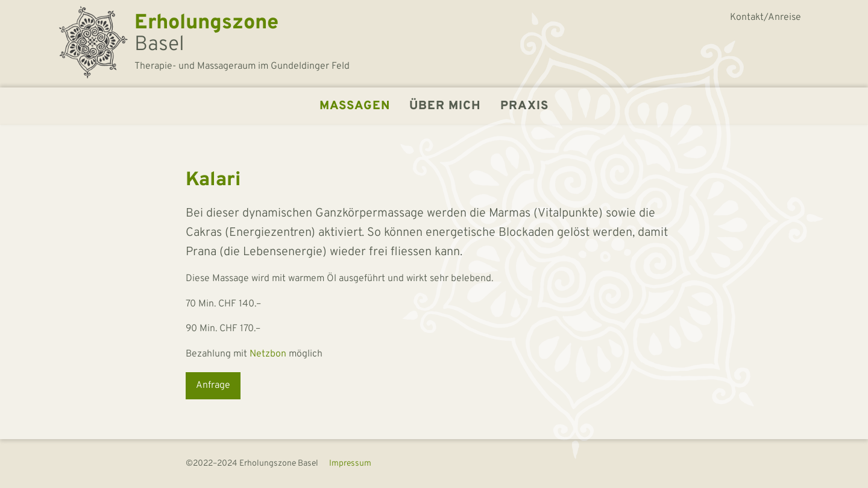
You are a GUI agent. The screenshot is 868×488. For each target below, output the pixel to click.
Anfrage (213, 385)
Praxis (524, 106)
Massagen (355, 106)
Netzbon (268, 354)
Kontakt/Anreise (766, 17)
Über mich (445, 106)
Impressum (350, 464)
